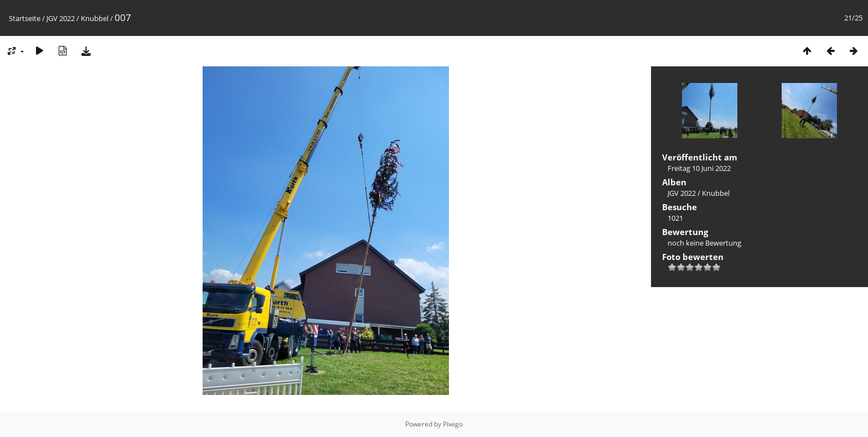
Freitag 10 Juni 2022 (699, 168)
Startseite (25, 18)
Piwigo (453, 424)
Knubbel (95, 18)
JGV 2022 (61, 18)
